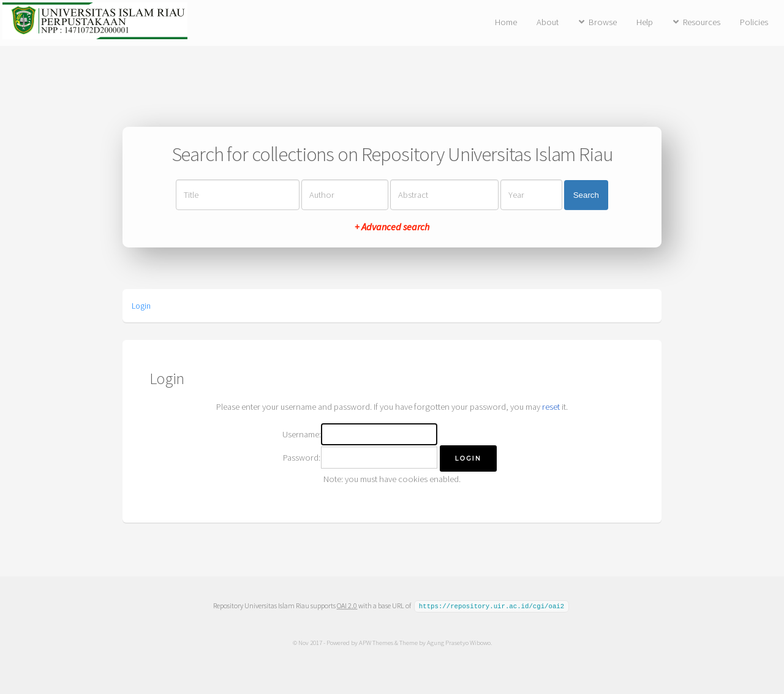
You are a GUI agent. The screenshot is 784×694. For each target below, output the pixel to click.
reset (551, 407)
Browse (603, 22)
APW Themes (375, 642)
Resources (702, 22)
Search (586, 195)
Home (506, 22)
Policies (754, 22)
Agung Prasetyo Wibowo (458, 642)
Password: (302, 458)
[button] (468, 458)
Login (141, 306)
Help (645, 22)
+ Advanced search (392, 227)
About (548, 22)
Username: (302, 434)
